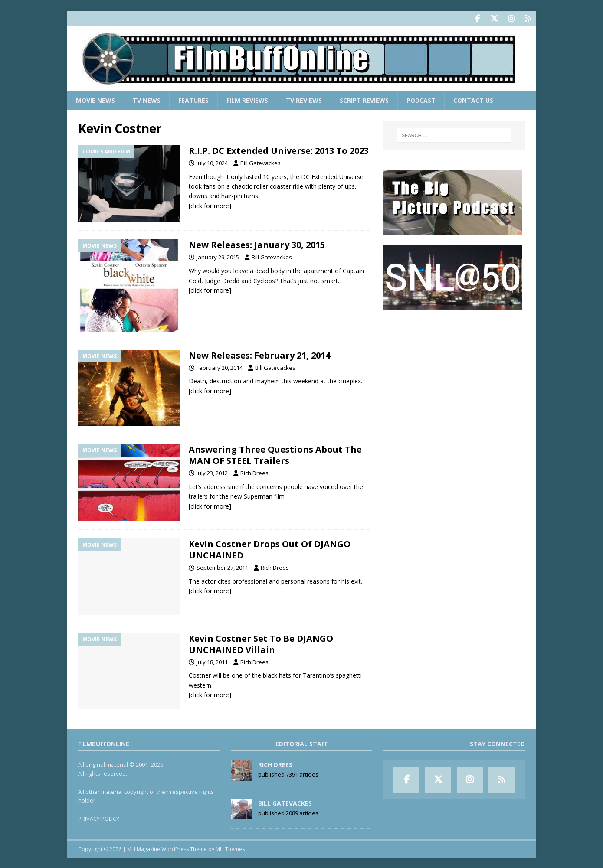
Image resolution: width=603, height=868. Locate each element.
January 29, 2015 (218, 257)
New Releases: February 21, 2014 (259, 355)
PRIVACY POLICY (99, 818)
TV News (147, 100)
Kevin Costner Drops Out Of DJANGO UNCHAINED (270, 549)
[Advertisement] (454, 373)
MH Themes (230, 849)
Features (193, 100)
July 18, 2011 (212, 661)
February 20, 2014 (220, 367)
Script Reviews (364, 100)
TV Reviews (304, 100)
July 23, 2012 (212, 473)
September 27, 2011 (222, 567)
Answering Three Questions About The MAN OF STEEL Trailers (275, 455)
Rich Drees (254, 473)
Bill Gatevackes (261, 163)
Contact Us (473, 100)
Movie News (95, 100)
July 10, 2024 (212, 163)
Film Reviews (247, 100)
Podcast (421, 100)
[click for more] (210, 205)
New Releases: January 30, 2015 (257, 244)
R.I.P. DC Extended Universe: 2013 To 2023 (279, 150)
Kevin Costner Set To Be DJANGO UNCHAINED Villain (261, 643)
